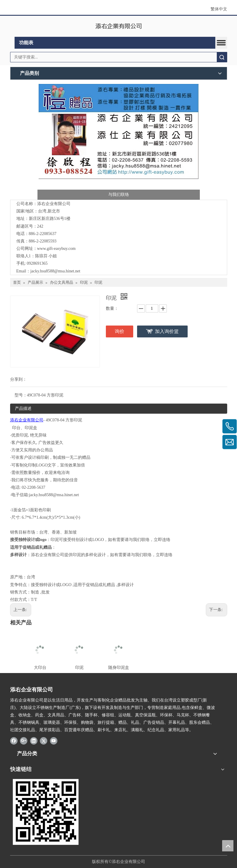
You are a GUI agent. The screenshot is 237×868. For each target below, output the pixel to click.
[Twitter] (44, 741)
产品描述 (23, 408)
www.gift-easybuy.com (56, 249)
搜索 (222, 57)
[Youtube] (54, 741)
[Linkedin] (34, 741)
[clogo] (118, 26)
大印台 (40, 668)
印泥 (79, 668)
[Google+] (24, 741)
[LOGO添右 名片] (119, 141)
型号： (21, 395)
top (228, 846)
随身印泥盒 (119, 668)
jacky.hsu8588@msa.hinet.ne (55, 271)
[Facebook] (14, 741)
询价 (120, 331)
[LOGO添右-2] (43, 812)
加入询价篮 (167, 331)
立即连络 (162, 540)
